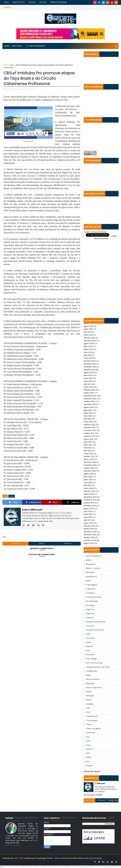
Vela (88, 745)
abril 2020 (88, 485)
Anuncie (43, 2)
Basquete (91, 564)
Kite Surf (91, 655)
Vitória (89, 749)
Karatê (89, 646)
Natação (90, 683)
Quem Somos (19, 2)
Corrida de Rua (94, 597)
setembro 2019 (90, 506)
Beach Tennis (93, 568)
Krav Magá (91, 659)
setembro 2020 (90, 471)
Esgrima (90, 609)
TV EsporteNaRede (36, 46)
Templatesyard (29, 858)
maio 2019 (88, 517)
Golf (88, 634)
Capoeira (91, 589)
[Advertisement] (42, 57)
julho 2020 (88, 477)
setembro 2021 (90, 436)
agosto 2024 (89, 343)
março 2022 (88, 422)
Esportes (90, 613)
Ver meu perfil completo (93, 795)
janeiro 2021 (89, 459)
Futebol (90, 618)
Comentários (113, 801)
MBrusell (101, 783)
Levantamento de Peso (98, 667)
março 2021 (88, 454)
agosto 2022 (89, 407)
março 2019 (88, 523)
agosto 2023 (89, 372)
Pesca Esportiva (94, 688)
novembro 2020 (90, 465)
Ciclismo (91, 593)
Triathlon (91, 733)
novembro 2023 (90, 367)
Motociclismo (93, 679)
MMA (88, 675)
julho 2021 (88, 442)
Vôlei (89, 757)
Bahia (89, 560)
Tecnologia (92, 720)
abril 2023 (88, 384)
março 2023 (88, 387)
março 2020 (88, 488)
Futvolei (90, 626)
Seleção (90, 696)
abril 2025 (88, 332)
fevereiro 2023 (89, 390)
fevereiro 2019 (89, 526)
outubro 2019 (89, 503)
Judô (89, 642)
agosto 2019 (89, 508)
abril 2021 (88, 451)
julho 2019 (88, 511)
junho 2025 (88, 329)
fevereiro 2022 (89, 425)
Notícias (17, 46)
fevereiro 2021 (89, 456)
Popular (101, 800)
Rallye (89, 692)
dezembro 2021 (90, 427)
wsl (88, 761)
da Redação (92, 601)
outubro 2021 (89, 433)
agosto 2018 (89, 543)
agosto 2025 (89, 326)
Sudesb (90, 704)
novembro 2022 (90, 399)
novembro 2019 (90, 500)
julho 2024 (88, 346)
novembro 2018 (90, 535)
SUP (88, 708)
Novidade (89, 800)
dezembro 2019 (90, 497)
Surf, (32, 89)
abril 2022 (88, 419)
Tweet (14, 502)
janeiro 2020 (89, 494)
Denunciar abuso (92, 771)
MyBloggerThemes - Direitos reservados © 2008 (57, 858)
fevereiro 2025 (89, 338)
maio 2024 (88, 352)
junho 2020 (88, 480)
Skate (89, 700)
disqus (41, 544)
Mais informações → (14, 845)
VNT (88, 753)
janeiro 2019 (89, 529)
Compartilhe (33, 502)
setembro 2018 (90, 540)
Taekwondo (92, 716)
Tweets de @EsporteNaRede (95, 232)
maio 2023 (88, 381)
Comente (73, 502)
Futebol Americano (96, 622)
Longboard (91, 671)
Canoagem (92, 585)
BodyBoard (91, 577)
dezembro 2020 (90, 462)
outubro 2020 (89, 468)
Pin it (53, 502)
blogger (15, 544)
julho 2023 (88, 375)
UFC (88, 737)
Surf (12, 65)
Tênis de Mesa (93, 729)
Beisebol (90, 572)
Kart (88, 650)
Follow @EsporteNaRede (105, 237)
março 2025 (88, 335)
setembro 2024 (90, 341)
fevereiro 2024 (89, 361)
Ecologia (90, 605)
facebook (68, 544)
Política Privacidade (59, 2)
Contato (32, 2)
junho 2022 (88, 413)
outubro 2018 (89, 537)
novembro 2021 (90, 430)
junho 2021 (88, 445)
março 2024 (88, 358)
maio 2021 (88, 448)
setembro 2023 (90, 370)
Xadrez (90, 766)
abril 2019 (88, 520)
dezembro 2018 (90, 532)
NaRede (80, 858)
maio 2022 (88, 416)
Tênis (89, 725)
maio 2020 (88, 482)
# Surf (12, 496)
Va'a (88, 741)
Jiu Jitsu (90, 638)
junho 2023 (88, 378)
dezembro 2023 (90, 364)
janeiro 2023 (89, 393)
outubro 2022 (89, 401)
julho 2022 (88, 410)
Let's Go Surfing (94, 663)
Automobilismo (94, 556)
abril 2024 (88, 355)
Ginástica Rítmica (95, 630)
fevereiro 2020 (89, 491)
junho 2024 (88, 349)
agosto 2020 (89, 474)
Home (7, 46)
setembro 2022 (90, 404)
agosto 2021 (89, 439)
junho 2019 (88, 514)
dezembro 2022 (90, 396)
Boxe (89, 581)
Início (7, 2)
